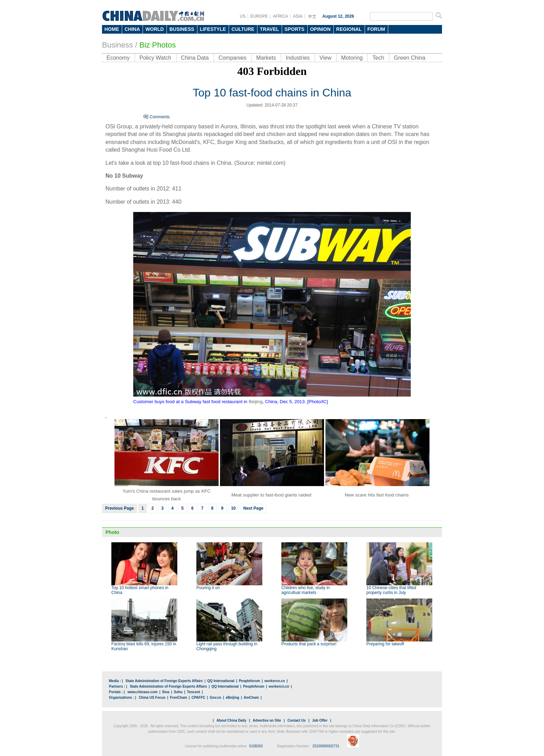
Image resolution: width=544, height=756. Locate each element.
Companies (233, 58)
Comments (160, 117)
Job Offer (320, 720)
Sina (166, 692)
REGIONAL (349, 29)
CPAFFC (198, 698)
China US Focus (152, 698)
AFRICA (280, 16)
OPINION (320, 29)
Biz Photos (158, 45)
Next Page (253, 508)
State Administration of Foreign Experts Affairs (164, 681)
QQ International (221, 681)
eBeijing (233, 698)
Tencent (194, 692)
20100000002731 (326, 746)
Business (117, 45)
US (243, 16)
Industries (297, 58)
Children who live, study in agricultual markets (305, 590)
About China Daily (231, 720)
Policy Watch (155, 58)
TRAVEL (269, 29)
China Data (195, 58)
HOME (112, 29)
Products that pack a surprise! (309, 644)
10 (233, 508)
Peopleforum (249, 681)
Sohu (178, 692)
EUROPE (259, 16)
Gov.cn (216, 698)
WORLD (155, 29)
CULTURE (243, 29)
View (325, 58)
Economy (118, 58)
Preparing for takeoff (385, 644)
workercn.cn (275, 681)
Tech (378, 58)
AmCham (251, 698)
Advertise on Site (267, 720)
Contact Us (296, 720)
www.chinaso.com (142, 692)
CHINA (132, 29)
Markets (266, 58)
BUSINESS (182, 29)
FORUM (376, 29)
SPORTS (295, 29)
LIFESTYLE (213, 29)
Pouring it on (208, 588)
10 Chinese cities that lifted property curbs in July (391, 590)
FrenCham (178, 698)
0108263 (256, 746)
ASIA (297, 16)
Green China (410, 58)
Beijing (256, 402)
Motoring (352, 58)
